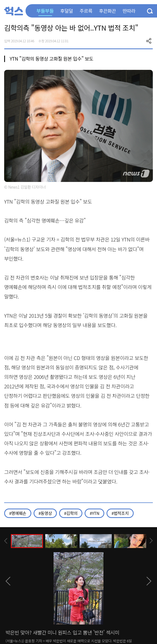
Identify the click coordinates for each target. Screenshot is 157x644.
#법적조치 (120, 513)
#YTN (94, 513)
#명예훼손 (18, 513)
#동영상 (45, 513)
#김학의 (71, 513)
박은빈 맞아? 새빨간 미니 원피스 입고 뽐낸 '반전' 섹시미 (62, 632)
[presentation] (6, 541)
